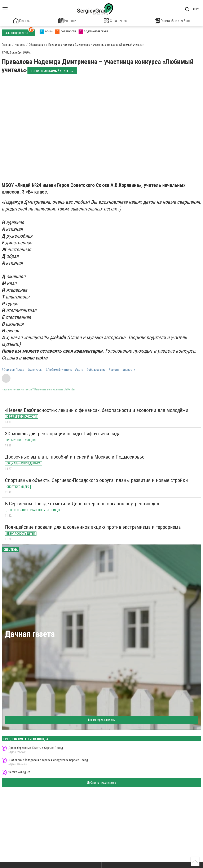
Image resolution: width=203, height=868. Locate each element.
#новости (129, 369)
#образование (96, 369)
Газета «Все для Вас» (172, 21)
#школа (114, 369)
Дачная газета (30, 634)
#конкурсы (35, 369)
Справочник (115, 21)
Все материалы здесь (101, 719)
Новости (67, 21)
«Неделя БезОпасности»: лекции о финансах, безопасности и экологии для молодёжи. (97, 410)
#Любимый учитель (59, 369)
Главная (22, 21)
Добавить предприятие (101, 782)
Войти (196, 9)
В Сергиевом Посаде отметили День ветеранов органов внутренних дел (82, 503)
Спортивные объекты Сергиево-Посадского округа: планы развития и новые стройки (96, 480)
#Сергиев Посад (13, 369)
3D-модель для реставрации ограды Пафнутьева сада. (63, 433)
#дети (79, 369)
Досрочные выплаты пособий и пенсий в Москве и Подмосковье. (75, 457)
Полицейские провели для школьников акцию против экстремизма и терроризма (93, 527)
